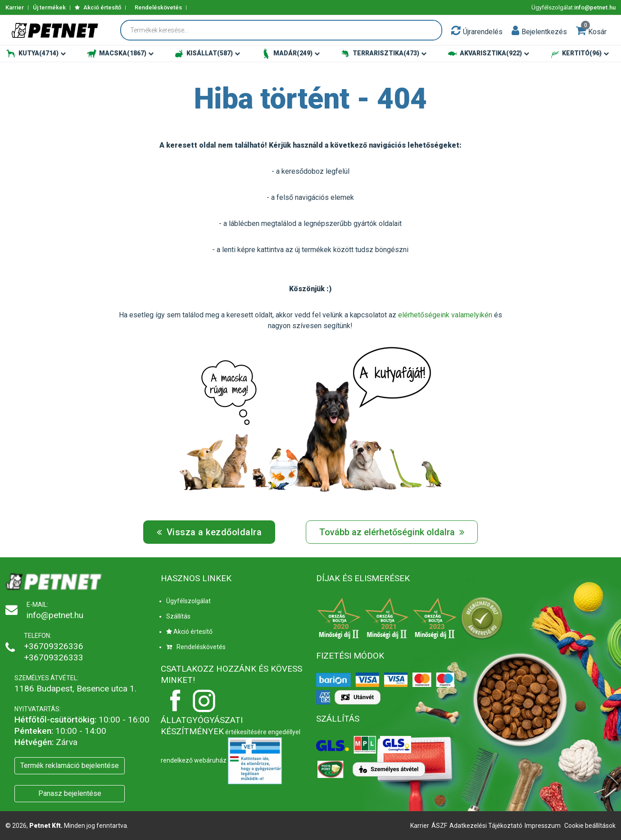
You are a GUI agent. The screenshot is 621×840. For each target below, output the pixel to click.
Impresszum (543, 826)
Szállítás (178, 616)
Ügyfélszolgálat (188, 601)
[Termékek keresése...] (286, 30)
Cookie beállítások (590, 826)
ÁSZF (439, 826)
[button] (515, 30)
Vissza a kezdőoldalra (209, 532)
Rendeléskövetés (158, 7)
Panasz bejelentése (70, 793)
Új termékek (49, 7)
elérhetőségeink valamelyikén (445, 315)
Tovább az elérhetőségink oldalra (392, 532)
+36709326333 (54, 657)
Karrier (15, 7)
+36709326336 (54, 646)
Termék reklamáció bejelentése (70, 765)
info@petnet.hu (595, 7)
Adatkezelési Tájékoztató (486, 826)
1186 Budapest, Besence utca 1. (75, 689)
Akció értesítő (98, 7)
